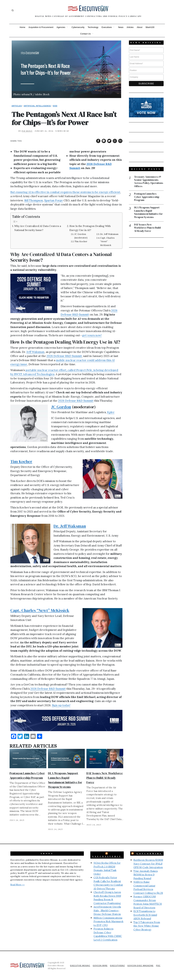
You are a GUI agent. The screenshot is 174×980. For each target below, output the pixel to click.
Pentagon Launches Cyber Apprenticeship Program (147, 197)
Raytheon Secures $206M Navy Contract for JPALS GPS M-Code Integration (148, 864)
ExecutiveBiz (107, 856)
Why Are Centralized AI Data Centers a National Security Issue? (38, 228)
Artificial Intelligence (37, 106)
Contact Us (85, 34)
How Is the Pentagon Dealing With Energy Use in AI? (90, 228)
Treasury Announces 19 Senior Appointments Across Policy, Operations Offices (149, 182)
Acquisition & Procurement (41, 27)
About (140, 27)
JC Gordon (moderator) (81, 236)
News (121, 27)
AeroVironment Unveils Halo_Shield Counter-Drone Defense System (107, 910)
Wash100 (150, 27)
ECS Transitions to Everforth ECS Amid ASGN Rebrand (145, 915)
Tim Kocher (81, 241)
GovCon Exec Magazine (140, 966)
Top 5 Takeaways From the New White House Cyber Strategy (147, 926)
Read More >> (18, 885)
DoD (55, 106)
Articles (130, 27)
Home (22, 27)
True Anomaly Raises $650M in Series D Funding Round (146, 875)
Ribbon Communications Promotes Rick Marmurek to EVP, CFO (108, 921)
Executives (107, 27)
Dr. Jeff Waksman (109, 234)
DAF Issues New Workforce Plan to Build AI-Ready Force (105, 778)
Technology (93, 27)
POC (158, 966)
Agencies (61, 27)
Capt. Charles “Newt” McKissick (107, 241)
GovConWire (149, 854)
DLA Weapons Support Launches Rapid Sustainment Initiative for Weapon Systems (148, 213)
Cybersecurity (78, 27)
